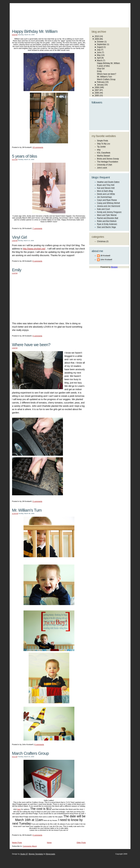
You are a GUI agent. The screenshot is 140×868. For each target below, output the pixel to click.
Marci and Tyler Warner (107, 215)
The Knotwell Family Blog (48, 13)
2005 (97, 96)
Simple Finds (103, 141)
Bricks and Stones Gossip (108, 159)
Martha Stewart (104, 156)
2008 (97, 87)
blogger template (118, 11)
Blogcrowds (50, 854)
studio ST (104, 14)
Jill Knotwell (105, 256)
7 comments (38, 228)
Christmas (101, 241)
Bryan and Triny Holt (106, 185)
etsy (99, 150)
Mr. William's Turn (27, 510)
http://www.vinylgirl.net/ (34, 249)
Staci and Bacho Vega (106, 227)
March (100, 61)
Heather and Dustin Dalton (108, 182)
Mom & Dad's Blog (105, 191)
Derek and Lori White (106, 194)
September (102, 44)
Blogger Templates (36, 854)
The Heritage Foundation (108, 162)
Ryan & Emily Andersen (107, 224)
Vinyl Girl (20, 237)
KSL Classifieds (104, 153)
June (99, 52)
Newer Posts (17, 842)
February (101, 82)
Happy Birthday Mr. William (35, 31)
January (100, 85)
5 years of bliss (25, 156)
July (99, 50)
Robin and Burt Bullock (107, 221)
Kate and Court (104, 209)
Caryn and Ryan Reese (107, 200)
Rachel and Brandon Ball (108, 218)
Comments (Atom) (30, 846)
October (100, 42)
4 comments (38, 336)
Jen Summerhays (104, 197)
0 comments (38, 261)
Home (49, 842)
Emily (17, 270)
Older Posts (81, 842)
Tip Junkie (101, 147)
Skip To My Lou (104, 144)
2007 (97, 90)
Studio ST (24, 854)
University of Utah (105, 165)
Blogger (114, 267)
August (100, 47)
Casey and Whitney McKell (108, 203)
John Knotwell (106, 260)
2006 (97, 93)
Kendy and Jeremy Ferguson (109, 212)
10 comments (38, 147)
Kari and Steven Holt (106, 188)
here (19, 809)
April (99, 58)
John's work (102, 168)
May (99, 55)
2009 (97, 39)
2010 (97, 36)
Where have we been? (31, 345)
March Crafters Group (30, 753)
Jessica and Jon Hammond (109, 206)
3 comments (38, 501)
